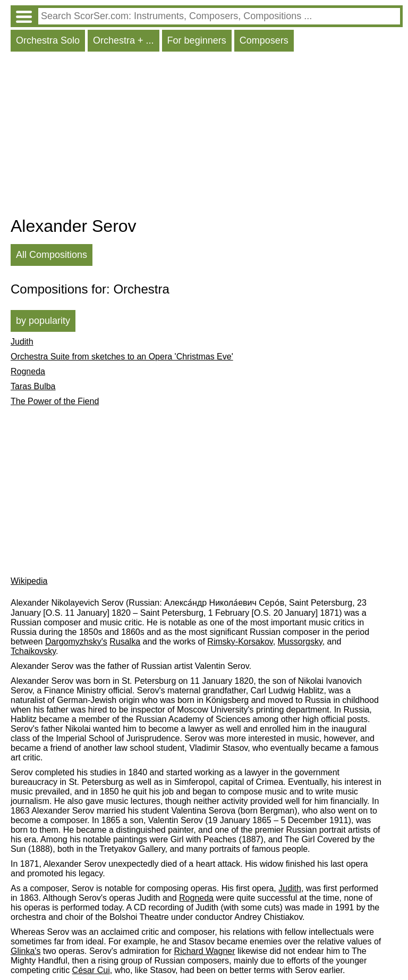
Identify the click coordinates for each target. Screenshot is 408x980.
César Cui (91, 970)
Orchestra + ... (124, 40)
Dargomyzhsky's (76, 642)
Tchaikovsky (33, 651)
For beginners (197, 40)
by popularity (43, 321)
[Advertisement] (207, 137)
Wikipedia (29, 581)
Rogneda (28, 371)
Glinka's (25, 951)
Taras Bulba (33, 386)
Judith (22, 342)
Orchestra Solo (48, 40)
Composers (264, 40)
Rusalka (125, 642)
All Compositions (52, 255)
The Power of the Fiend (55, 401)
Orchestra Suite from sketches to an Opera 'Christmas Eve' (122, 357)
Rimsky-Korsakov (240, 642)
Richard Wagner (205, 951)
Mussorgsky (300, 642)
